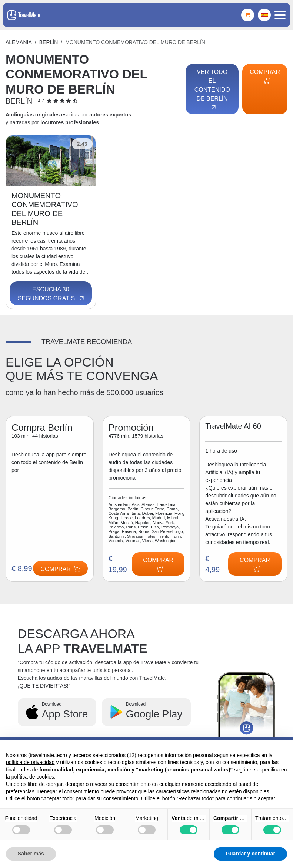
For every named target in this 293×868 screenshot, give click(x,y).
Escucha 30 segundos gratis (51, 294)
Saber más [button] (31, 854)
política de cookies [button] (33, 777)
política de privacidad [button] (30, 762)
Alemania (19, 42)
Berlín (49, 42)
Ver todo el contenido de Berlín (212, 90)
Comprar (265, 76)
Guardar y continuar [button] (250, 854)
